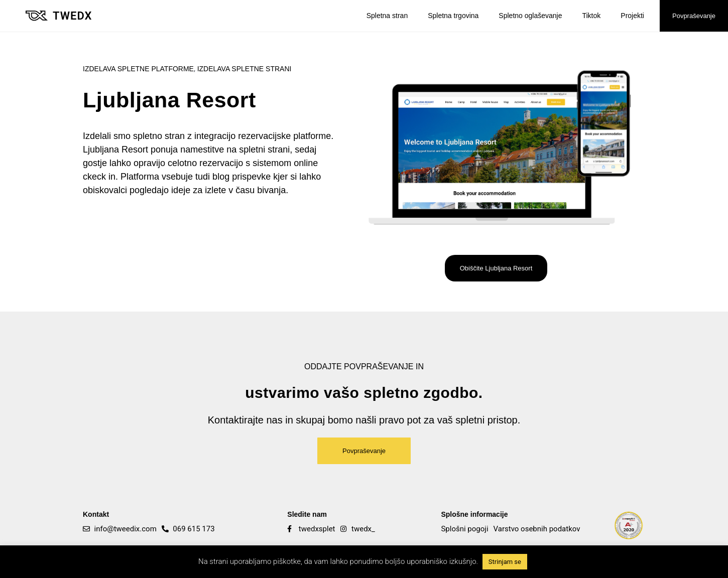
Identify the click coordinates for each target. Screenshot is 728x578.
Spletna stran (387, 16)
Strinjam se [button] (505, 562)
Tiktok (591, 16)
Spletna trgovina (453, 16)
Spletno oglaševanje (530, 16)
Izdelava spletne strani (245, 69)
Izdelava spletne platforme (138, 69)
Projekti (632, 16)
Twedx (72, 16)
